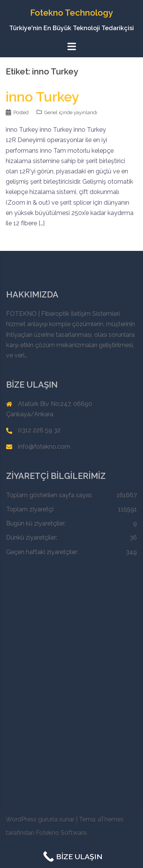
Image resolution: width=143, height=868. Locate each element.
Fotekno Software (61, 833)
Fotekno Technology (71, 13)
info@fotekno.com (44, 447)
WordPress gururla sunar (40, 819)
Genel (51, 112)
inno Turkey (43, 97)
